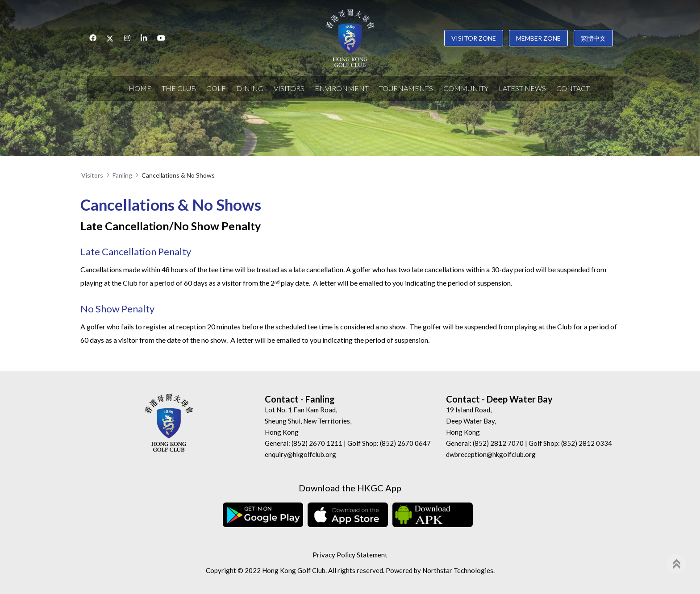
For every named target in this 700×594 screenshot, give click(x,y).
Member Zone (538, 38)
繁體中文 (593, 38)
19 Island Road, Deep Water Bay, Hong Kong (471, 421)
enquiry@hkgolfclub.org (300, 454)
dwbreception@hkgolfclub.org (491, 454)
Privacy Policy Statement (350, 555)
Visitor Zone (474, 38)
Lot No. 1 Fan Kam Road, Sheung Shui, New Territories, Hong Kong (308, 421)
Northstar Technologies (458, 570)
